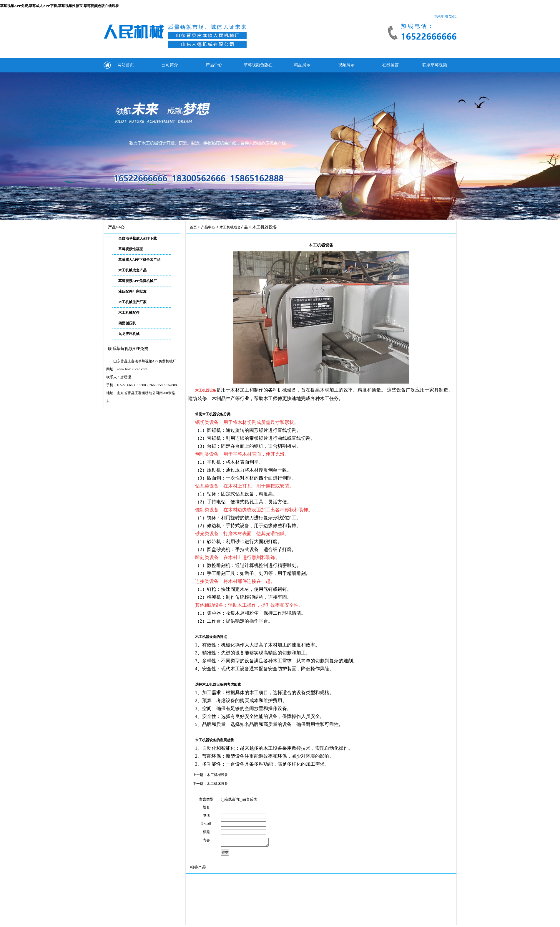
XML (453, 16)
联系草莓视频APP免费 (435, 68)
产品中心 (214, 65)
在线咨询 (232, 799)
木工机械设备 (217, 775)
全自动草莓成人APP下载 (138, 238)
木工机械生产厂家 (132, 302)
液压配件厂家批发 (132, 291)
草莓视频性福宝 (131, 249)
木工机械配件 (129, 313)
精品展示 (302, 65)
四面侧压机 (127, 323)
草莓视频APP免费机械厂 (138, 281)
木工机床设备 (217, 784)
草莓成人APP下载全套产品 (139, 260)
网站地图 (441, 16)
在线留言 (390, 65)
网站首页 (126, 65)
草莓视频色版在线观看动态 (258, 68)
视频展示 (346, 65)
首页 (193, 227)
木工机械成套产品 (132, 270)
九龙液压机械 (129, 334)
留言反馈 (250, 799)
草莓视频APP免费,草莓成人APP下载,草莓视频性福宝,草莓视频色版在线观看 (59, 6)
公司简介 (170, 65)
